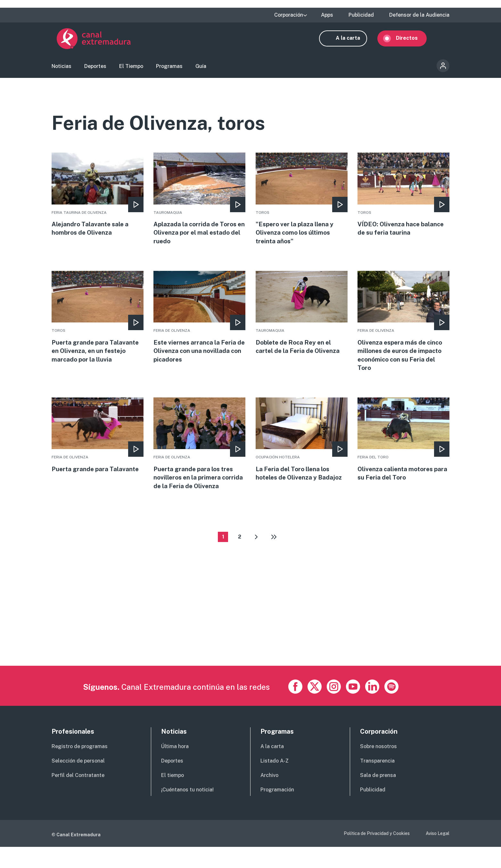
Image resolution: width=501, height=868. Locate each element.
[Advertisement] (244, 642)
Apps (327, 15)
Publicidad (361, 15)
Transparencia (377, 782)
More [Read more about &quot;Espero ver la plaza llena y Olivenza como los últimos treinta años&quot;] (302, 206)
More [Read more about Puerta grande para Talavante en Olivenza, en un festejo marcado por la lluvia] (98, 326)
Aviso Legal (438, 855)
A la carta (353, 41)
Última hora (175, 768)
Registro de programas (80, 768)
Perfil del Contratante (78, 796)
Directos (412, 41)
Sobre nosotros (378, 768)
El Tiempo (131, 69)
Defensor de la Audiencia (419, 15)
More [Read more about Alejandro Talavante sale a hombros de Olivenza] (98, 201)
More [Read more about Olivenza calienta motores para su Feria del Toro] (403, 450)
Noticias (62, 69)
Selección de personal (78, 782)
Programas (169, 69)
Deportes (95, 69)
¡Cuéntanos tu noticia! (187, 811)
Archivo (269, 796)
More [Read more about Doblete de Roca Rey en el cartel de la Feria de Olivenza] (302, 321)
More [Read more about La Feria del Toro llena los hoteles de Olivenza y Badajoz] (302, 450)
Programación (277, 811)
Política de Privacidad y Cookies (377, 855)
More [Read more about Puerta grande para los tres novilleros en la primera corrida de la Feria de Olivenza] (199, 459)
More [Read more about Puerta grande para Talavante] (98, 445)
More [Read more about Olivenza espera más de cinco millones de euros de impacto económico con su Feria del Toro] (403, 330)
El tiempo (172, 796)
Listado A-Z (275, 782)
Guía (201, 69)
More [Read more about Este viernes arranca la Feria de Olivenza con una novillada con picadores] (199, 326)
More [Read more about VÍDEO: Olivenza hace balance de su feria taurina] (403, 201)
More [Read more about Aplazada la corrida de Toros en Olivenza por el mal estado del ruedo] (199, 206)
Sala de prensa (378, 796)
